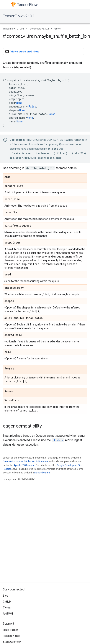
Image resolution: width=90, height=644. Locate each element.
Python (57, 29)
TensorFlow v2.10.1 (19, 16)
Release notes (11, 636)
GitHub (7, 602)
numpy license (42, 473)
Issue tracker (10, 630)
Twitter (7, 608)
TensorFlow (9, 29)
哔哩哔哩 (8, 614)
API (22, 29)
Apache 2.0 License (24, 465)
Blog (6, 596)
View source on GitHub (22, 52)
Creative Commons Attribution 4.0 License (25, 461)
